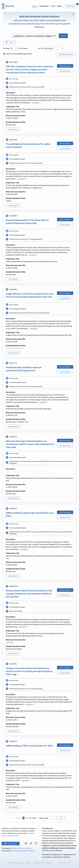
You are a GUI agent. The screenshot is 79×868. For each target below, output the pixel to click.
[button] (55, 36)
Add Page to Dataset (66, 54)
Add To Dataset (65, 66)
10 (30, 818)
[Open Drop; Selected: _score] (54, 48)
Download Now (65, 71)
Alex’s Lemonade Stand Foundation (23, 851)
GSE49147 (10, 642)
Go (61, 818)
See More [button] (36, 103)
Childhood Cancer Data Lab (22, 848)
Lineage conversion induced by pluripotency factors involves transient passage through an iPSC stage (29, 671)
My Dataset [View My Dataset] (70, 6)
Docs (54, 6)
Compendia (44, 6)
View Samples (13, 129)
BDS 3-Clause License (16, 863)
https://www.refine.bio (54, 850)
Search (35, 6)
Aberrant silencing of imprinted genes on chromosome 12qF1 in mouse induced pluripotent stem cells (30, 444)
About (59, 6)
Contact (49, 863)
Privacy (29, 863)
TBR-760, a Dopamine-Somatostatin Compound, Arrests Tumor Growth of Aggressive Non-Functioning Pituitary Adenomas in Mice (30, 70)
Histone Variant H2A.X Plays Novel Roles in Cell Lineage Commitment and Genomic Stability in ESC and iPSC (29, 594)
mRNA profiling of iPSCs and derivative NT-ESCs (29, 746)
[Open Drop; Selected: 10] (14, 48)
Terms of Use (39, 863)
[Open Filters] (9, 42)
